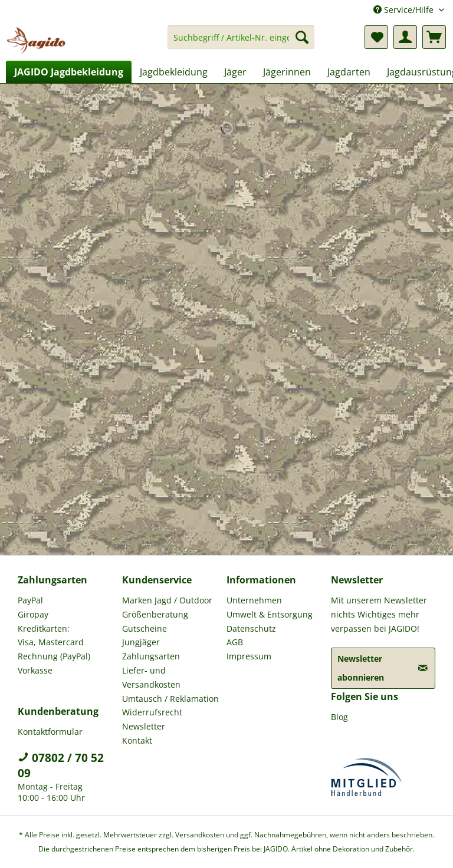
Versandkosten (200, 835)
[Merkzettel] (376, 37)
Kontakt (137, 740)
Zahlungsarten (151, 656)
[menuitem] (241, 43)
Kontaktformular (50, 732)
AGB (235, 642)
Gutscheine (145, 628)
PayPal (30, 600)
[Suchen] (302, 37)
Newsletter (144, 726)
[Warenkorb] (434, 37)
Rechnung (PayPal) (54, 656)
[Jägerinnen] (287, 72)
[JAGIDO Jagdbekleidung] (69, 72)
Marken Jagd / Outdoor (167, 600)
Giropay (33, 614)
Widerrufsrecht (152, 712)
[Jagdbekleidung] (174, 72)
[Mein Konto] (405, 37)
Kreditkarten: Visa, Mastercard (51, 636)
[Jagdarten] (349, 72)
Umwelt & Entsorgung (270, 614)
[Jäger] (235, 72)
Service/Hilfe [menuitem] (405, 10)
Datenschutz (251, 628)
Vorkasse (35, 670)
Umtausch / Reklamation (170, 699)
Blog (339, 717)
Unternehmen (254, 600)
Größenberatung (155, 614)
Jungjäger (141, 642)
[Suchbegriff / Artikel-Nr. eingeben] (241, 37)
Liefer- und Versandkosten (151, 677)
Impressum (249, 656)
